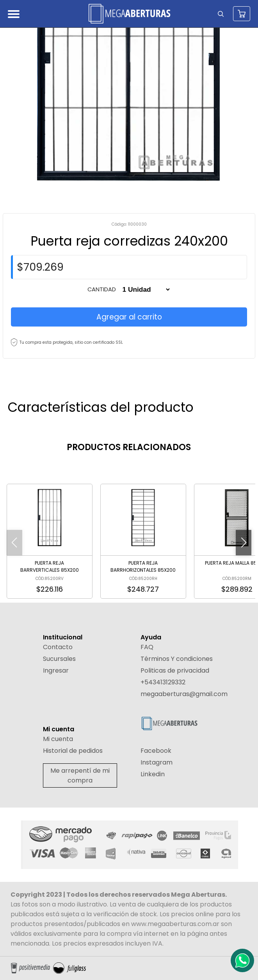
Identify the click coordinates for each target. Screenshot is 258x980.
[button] (244, 543)
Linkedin (153, 774)
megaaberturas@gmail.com (184, 694)
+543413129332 (163, 682)
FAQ (147, 647)
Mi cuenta (58, 739)
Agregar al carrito (129, 317)
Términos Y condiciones (177, 659)
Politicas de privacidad (175, 670)
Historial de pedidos (73, 751)
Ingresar (56, 670)
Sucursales (59, 659)
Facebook (156, 751)
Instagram (157, 762)
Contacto (58, 647)
